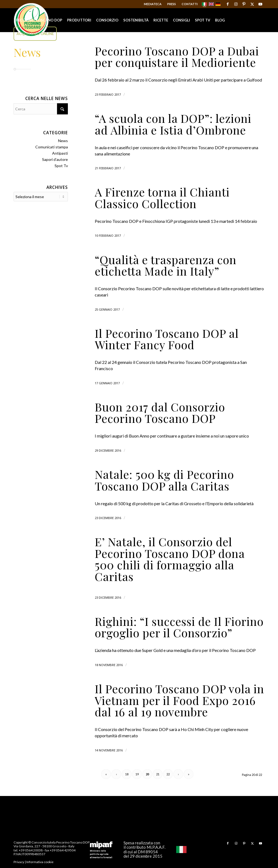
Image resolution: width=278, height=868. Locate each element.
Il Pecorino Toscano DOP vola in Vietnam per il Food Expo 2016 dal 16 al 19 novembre (179, 700)
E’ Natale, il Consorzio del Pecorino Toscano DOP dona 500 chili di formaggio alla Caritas (170, 559)
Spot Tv (61, 166)
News (63, 141)
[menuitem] (153, 4)
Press (172, 4)
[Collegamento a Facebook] (228, 4)
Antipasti (60, 153)
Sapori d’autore (55, 159)
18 (127, 774)
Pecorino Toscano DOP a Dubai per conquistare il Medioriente (177, 57)
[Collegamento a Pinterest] (244, 4)
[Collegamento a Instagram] (236, 4)
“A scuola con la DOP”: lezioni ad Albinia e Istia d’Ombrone (173, 124)
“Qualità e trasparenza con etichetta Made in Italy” (166, 265)
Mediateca (153, 4)
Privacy (19, 862)
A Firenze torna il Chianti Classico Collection (162, 198)
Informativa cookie (40, 862)
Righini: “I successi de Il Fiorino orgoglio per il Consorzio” (179, 627)
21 (158, 774)
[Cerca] (41, 109)
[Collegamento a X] (252, 4)
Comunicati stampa (52, 147)
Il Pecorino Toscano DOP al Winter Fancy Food (167, 339)
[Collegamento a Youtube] (260, 4)
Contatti (190, 4)
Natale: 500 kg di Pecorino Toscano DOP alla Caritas (164, 480)
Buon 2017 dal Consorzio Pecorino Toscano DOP (160, 413)
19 (137, 774)
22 (168, 774)
